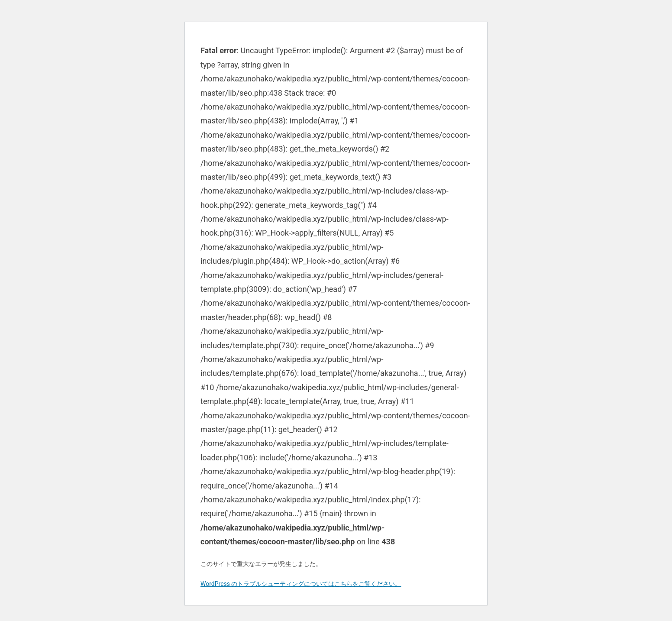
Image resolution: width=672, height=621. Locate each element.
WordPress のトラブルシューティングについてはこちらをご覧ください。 (301, 584)
